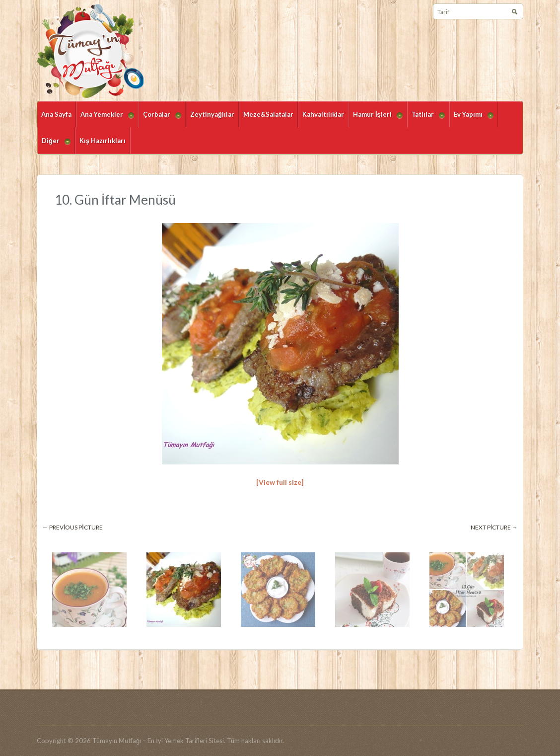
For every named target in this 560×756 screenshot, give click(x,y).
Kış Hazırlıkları (103, 141)
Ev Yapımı (471, 119)
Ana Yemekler (105, 119)
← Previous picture (72, 527)
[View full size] (280, 482)
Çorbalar (160, 119)
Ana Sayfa (56, 114)
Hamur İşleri (376, 119)
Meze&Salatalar (268, 114)
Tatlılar (426, 119)
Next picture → (494, 527)
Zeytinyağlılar (212, 114)
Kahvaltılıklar (323, 114)
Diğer (54, 145)
